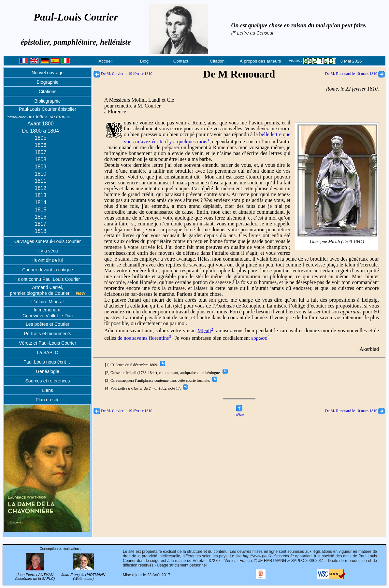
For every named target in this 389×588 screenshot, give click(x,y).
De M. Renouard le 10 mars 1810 (355, 74)
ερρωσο (260, 338)
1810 (41, 174)
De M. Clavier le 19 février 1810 (123, 74)
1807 (41, 152)
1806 (41, 145)
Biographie (48, 82)
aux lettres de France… (41, 117)
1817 (41, 224)
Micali (205, 331)
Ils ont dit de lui (47, 260)
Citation (217, 61)
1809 (41, 167)
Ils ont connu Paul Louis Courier (48, 279)
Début (239, 413)
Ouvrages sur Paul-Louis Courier (48, 241)
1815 (41, 210)
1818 (41, 231)
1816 (41, 217)
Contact (181, 61)
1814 (41, 202)
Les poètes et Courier (48, 324)
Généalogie (48, 371)
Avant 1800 (41, 124)
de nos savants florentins (144, 338)
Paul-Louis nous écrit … (48, 362)
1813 (41, 195)
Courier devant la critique (48, 270)
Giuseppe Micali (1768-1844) (337, 242)
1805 (41, 138)
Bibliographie (48, 101)
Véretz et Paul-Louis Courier (48, 343)
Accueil (106, 61)
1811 (41, 181)
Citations (48, 92)
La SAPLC (47, 352)
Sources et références (48, 381)
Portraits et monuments (48, 334)
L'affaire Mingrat (48, 302)
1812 (41, 188)
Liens (47, 390)
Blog (144, 61)
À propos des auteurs (260, 61)
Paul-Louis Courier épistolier (48, 109)
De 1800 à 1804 (40, 131)
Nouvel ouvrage (48, 73)
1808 (41, 159)
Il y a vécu (47, 251)
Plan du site (47, 400)
